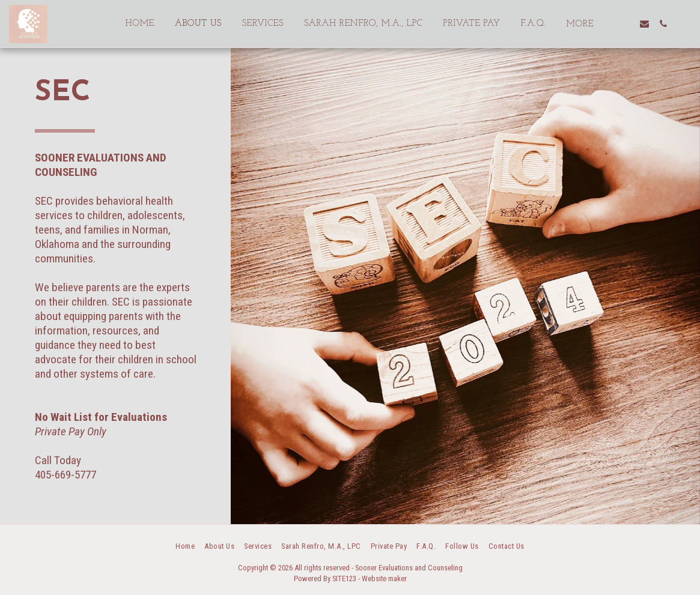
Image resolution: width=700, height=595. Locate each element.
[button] (626, 24)
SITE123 (344, 578)
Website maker (384, 578)
